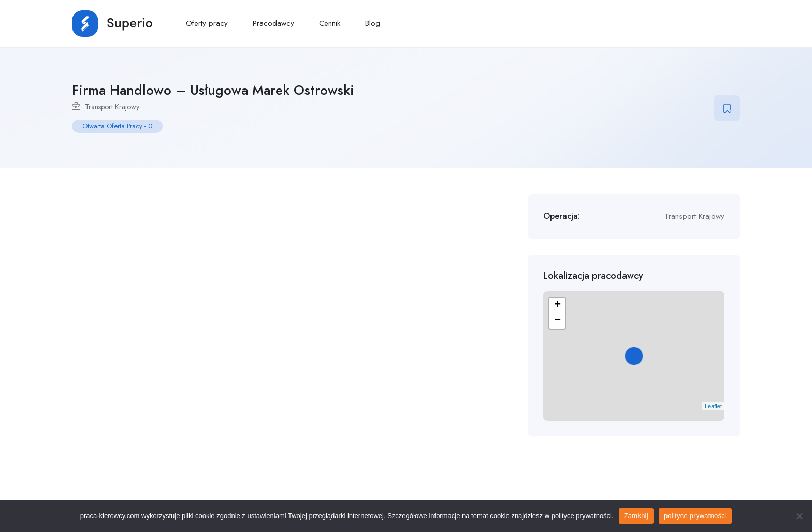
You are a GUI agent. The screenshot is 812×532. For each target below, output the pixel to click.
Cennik (330, 23)
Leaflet (713, 406)
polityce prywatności (695, 516)
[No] (799, 516)
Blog (373, 23)
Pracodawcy (273, 23)
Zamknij (636, 516)
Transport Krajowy (112, 107)
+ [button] (557, 305)
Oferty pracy (207, 23)
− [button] (557, 321)
